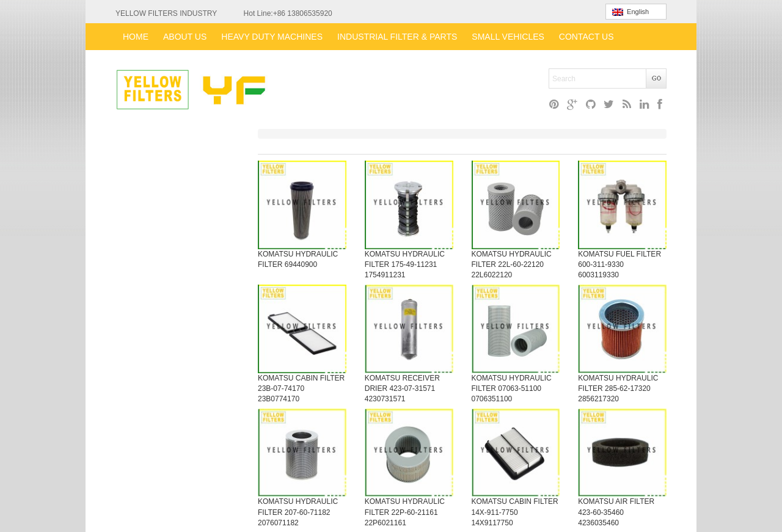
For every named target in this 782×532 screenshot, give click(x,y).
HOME (136, 37)
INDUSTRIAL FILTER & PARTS (397, 37)
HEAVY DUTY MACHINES (272, 37)
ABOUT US (185, 37)
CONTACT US (586, 37)
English (630, 12)
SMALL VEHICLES (508, 37)
